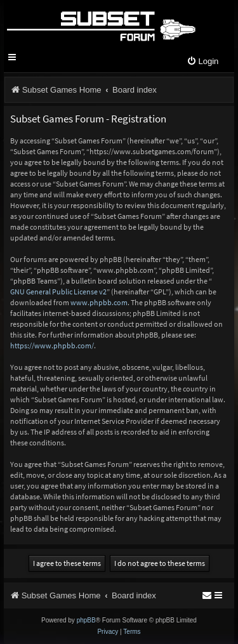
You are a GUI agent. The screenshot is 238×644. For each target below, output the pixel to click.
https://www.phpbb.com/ (52, 345)
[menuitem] (202, 62)
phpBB (86, 620)
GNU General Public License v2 (58, 292)
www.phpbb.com (99, 302)
